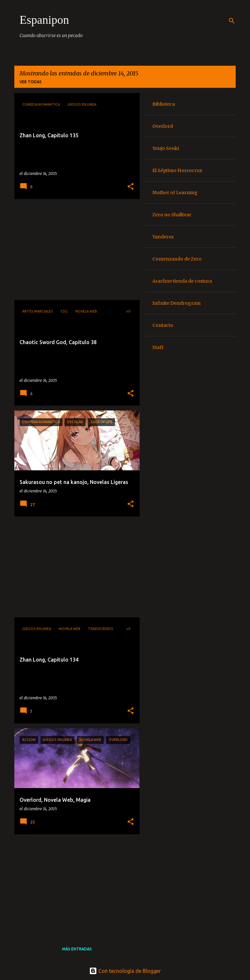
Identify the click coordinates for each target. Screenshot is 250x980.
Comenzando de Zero (177, 259)
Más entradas (77, 949)
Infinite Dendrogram (176, 303)
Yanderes (163, 237)
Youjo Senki (166, 148)
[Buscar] (232, 21)
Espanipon (44, 20)
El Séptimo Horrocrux (177, 170)
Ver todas (31, 82)
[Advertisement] (75, 249)
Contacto (163, 325)
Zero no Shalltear (172, 215)
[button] (131, 187)
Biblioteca (164, 104)
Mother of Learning (175, 193)
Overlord (163, 126)
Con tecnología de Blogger (125, 971)
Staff (158, 347)
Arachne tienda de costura (182, 281)
